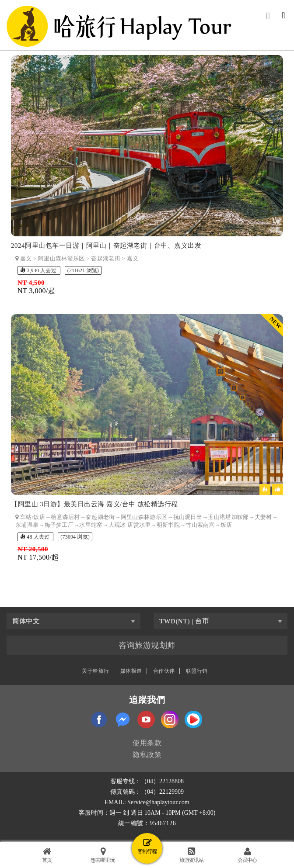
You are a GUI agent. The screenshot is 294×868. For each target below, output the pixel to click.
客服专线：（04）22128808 (147, 781)
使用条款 (147, 743)
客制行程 (147, 846)
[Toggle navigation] (283, 16)
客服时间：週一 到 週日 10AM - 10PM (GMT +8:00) (147, 813)
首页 (47, 855)
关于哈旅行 (96, 671)
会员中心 (247, 855)
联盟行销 (197, 671)
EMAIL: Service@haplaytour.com (147, 802)
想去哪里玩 (103, 855)
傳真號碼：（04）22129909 (147, 792)
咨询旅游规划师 (147, 645)
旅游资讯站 (191, 855)
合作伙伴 (164, 671)
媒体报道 (131, 671)
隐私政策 (147, 755)
